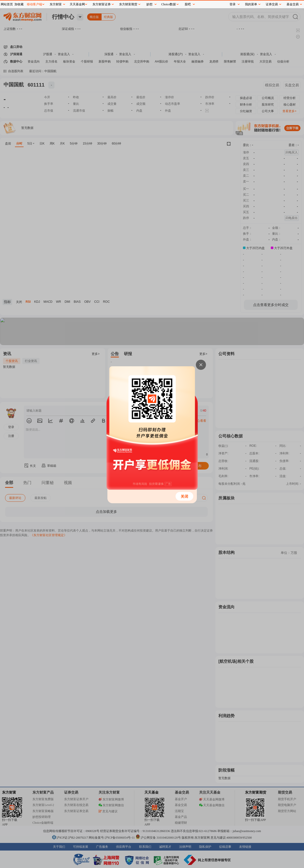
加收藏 (19, 4)
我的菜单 (251, 4)
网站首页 (7, 4)
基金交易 (293, 4)
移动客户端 (34, 4)
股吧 (188, 4)
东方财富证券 (102, 4)
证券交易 (272, 4)
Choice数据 (169, 4)
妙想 (149, 4)
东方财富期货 (128, 4)
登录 (233, 4)
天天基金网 (77, 4)
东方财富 (56, 4)
